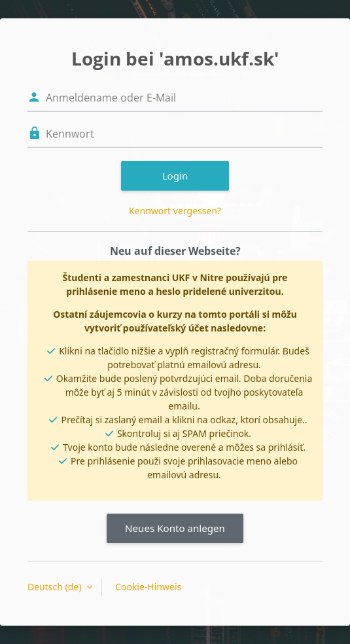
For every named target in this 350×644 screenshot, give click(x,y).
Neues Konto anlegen (175, 528)
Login (175, 176)
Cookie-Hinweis (148, 587)
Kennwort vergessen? (175, 211)
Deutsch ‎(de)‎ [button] (56, 587)
